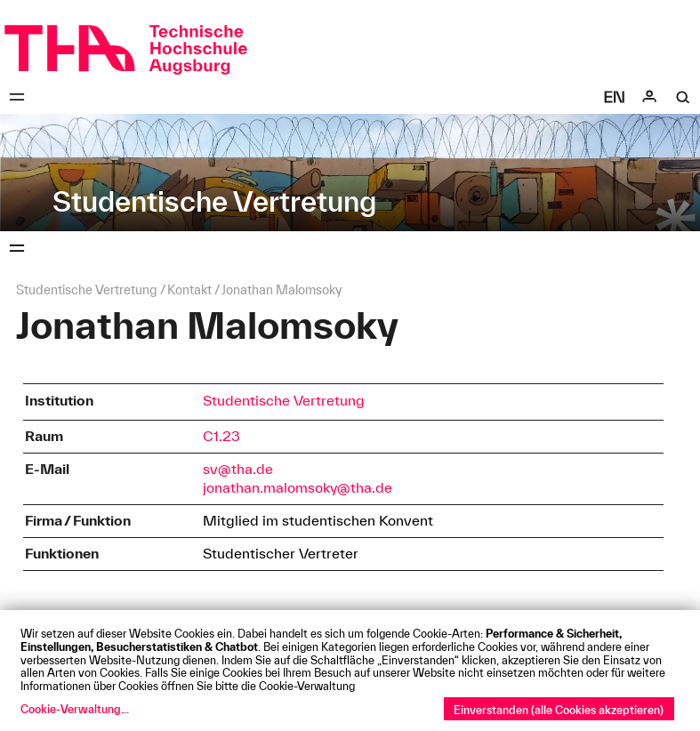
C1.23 (221, 436)
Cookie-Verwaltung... (75, 709)
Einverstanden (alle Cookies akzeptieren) (559, 710)
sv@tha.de (238, 469)
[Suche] (683, 97)
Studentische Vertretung (284, 400)
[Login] (649, 97)
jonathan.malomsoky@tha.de (298, 487)
